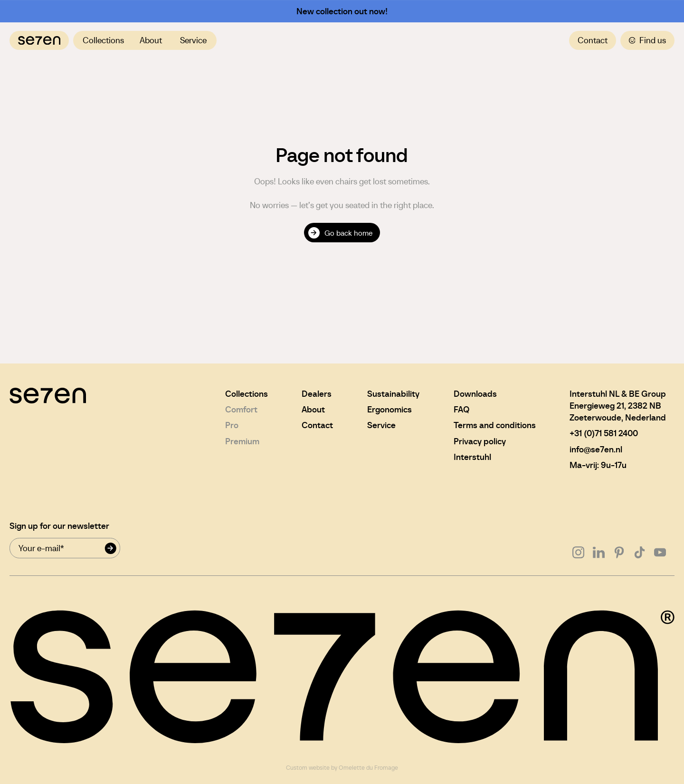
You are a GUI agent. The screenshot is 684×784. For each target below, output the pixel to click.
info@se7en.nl (596, 449)
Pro (232, 425)
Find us (648, 40)
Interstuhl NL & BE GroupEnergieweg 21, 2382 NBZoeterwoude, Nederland (618, 406)
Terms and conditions (495, 425)
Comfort (241, 409)
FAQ (461, 409)
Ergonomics (389, 409)
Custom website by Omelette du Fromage (342, 768)
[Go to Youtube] (660, 552)
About (151, 40)
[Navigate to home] (39, 40)
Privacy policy (480, 441)
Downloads (475, 394)
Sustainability (393, 394)
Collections (103, 40)
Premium (242, 441)
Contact (593, 40)
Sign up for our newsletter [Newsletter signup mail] (59, 526)
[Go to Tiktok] (640, 552)
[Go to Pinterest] (619, 552)
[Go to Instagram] (578, 552)
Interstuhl (472, 457)
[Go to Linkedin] (599, 552)
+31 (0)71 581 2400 (604, 433)
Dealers (317, 394)
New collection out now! (342, 11)
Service (193, 40)
